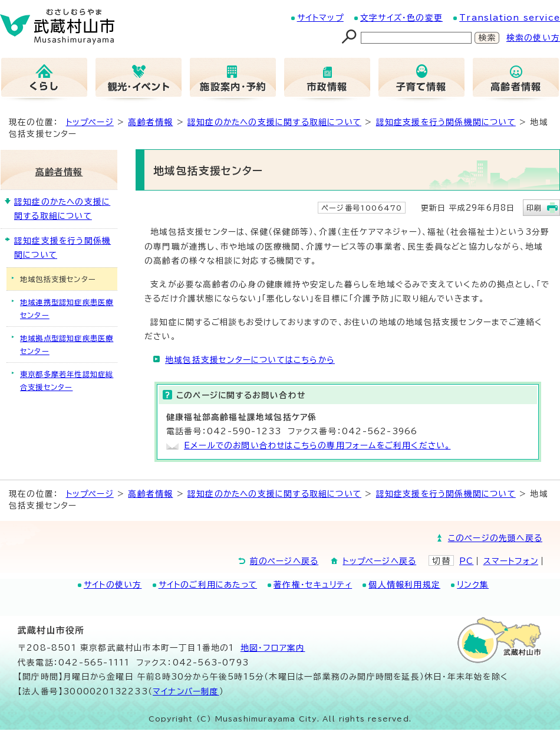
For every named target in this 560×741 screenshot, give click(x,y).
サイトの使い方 (113, 585)
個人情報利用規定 (404, 585)
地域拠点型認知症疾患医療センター (67, 345)
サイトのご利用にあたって (208, 585)
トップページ (90, 122)
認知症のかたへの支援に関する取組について (274, 122)
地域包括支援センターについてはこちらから (250, 360)
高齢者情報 (150, 122)
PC (466, 561)
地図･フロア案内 (273, 648)
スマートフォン (511, 561)
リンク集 (473, 585)
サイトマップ (320, 18)
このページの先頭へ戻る (495, 538)
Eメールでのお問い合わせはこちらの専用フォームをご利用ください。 (317, 445)
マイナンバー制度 (186, 691)
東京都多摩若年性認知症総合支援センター (67, 381)
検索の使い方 (533, 38)
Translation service (510, 18)
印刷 (534, 208)
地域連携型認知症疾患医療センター (67, 309)
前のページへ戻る (284, 561)
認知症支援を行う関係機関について (446, 122)
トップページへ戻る (379, 561)
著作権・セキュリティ (313, 585)
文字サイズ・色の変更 (401, 18)
